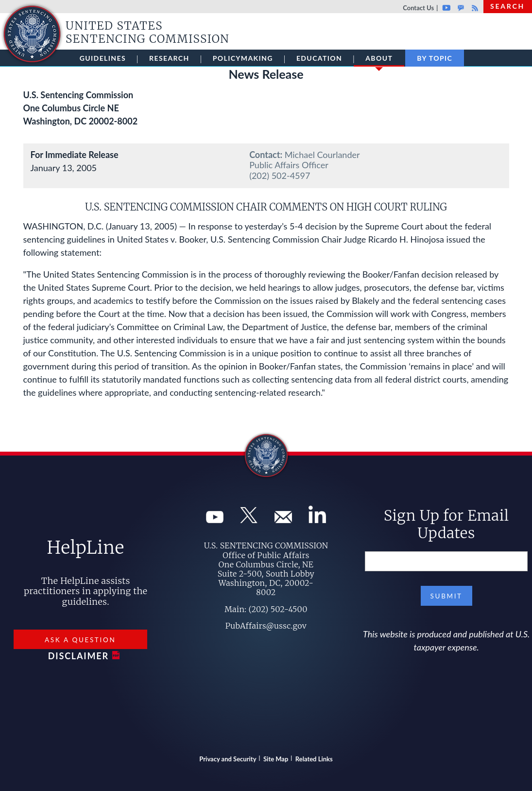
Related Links (314, 759)
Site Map (276, 759)
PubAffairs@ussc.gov (266, 626)
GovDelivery (461, 8)
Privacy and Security (228, 759)
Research (169, 58)
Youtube (446, 8)
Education (319, 58)
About (379, 60)
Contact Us (418, 8)
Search (507, 6)
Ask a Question (80, 640)
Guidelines (103, 58)
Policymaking (243, 58)
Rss (474, 8)
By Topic (435, 58)
